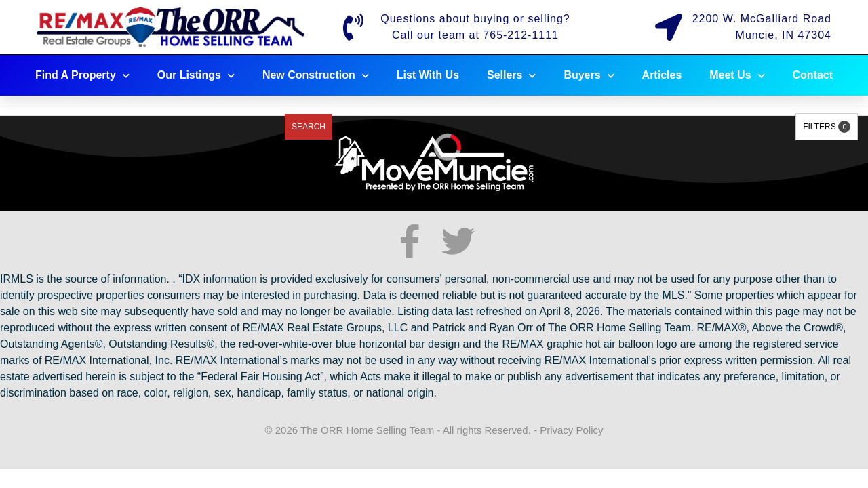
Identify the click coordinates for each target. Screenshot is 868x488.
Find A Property (82, 76)
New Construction (316, 76)
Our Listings (196, 76)
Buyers (589, 76)
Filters (827, 127)
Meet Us (737, 76)
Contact (813, 75)
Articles (662, 75)
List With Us (428, 75)
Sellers (511, 76)
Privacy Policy (571, 430)
